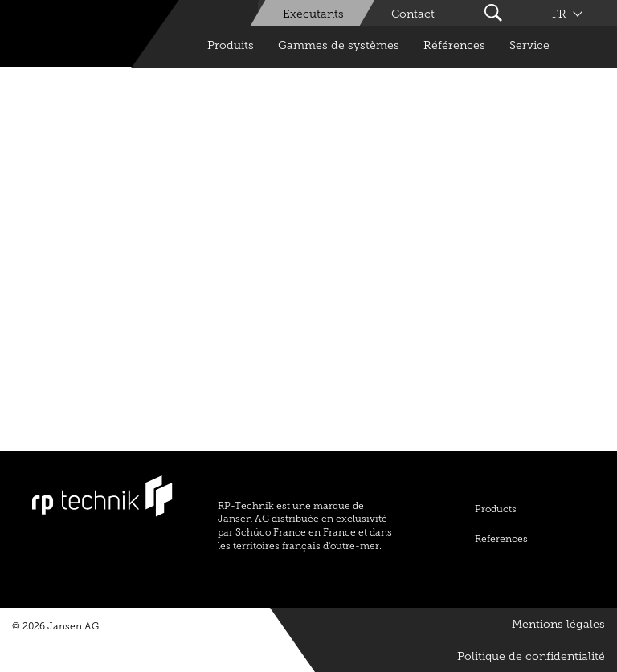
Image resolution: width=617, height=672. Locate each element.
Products (496, 509)
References (501, 539)
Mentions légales (558, 624)
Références (454, 45)
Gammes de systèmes (339, 45)
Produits (231, 45)
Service (529, 45)
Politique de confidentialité (531, 656)
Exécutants (313, 14)
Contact (413, 14)
